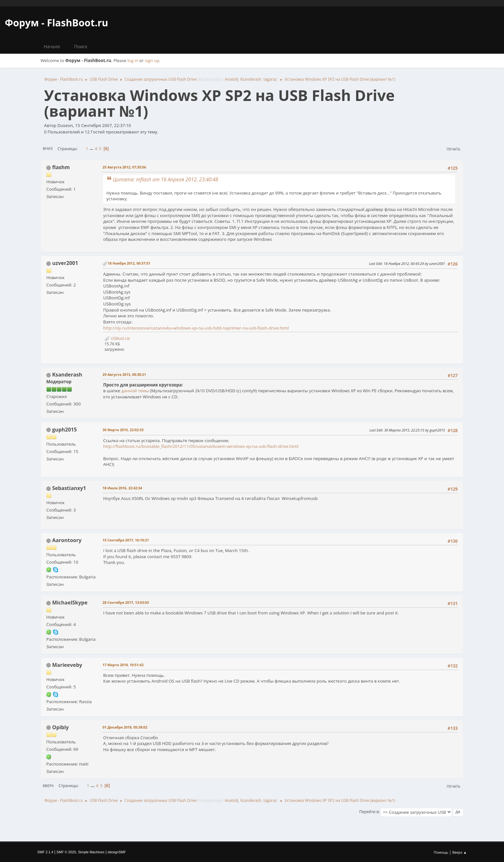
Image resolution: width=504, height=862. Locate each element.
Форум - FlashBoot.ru (57, 23)
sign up (152, 60)
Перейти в (369, 812)
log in (133, 60)
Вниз (48, 148)
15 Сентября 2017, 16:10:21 (126, 540)
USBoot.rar (117, 338)
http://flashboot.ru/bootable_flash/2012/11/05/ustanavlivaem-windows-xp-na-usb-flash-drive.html (201, 446)
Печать (454, 149)
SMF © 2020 (66, 852)
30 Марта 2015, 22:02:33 (123, 430)
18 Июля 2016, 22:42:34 (122, 488)
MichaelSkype (70, 603)
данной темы (135, 391)
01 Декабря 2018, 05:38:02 (125, 727)
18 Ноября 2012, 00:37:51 (129, 263)
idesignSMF (117, 852)
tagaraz (270, 79)
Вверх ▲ (459, 852)
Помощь (441, 852)
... (92, 149)
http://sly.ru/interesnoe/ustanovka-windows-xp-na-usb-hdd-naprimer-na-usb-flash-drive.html (196, 328)
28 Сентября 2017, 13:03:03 (126, 602)
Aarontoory (67, 540)
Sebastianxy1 (69, 488)
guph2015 (64, 430)
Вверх (48, 786)
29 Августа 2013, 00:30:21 (124, 374)
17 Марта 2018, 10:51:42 (123, 665)
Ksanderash (251, 79)
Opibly (60, 727)
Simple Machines (91, 852)
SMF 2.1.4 (45, 852)
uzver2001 (65, 263)
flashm (61, 167)
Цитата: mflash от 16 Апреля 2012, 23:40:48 (166, 179)
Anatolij (231, 79)
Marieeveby (67, 665)
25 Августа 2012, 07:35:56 (124, 167)
